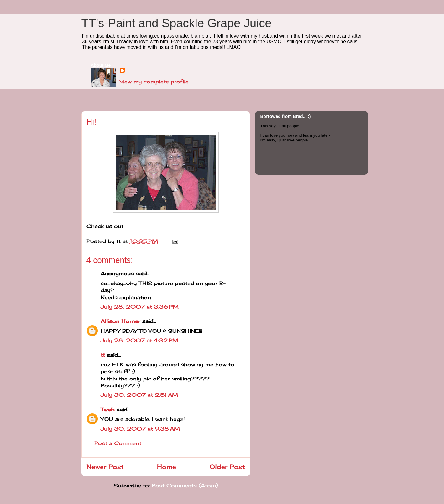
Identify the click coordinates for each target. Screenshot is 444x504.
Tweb (107, 410)
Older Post (227, 467)
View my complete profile (154, 82)
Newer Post (105, 467)
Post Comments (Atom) (185, 485)
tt (103, 355)
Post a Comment (118, 443)
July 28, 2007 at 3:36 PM (140, 307)
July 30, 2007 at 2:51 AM (139, 395)
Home (167, 467)
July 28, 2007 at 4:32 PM (139, 340)
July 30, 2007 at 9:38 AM (140, 429)
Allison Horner (120, 321)
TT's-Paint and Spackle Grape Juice (177, 23)
